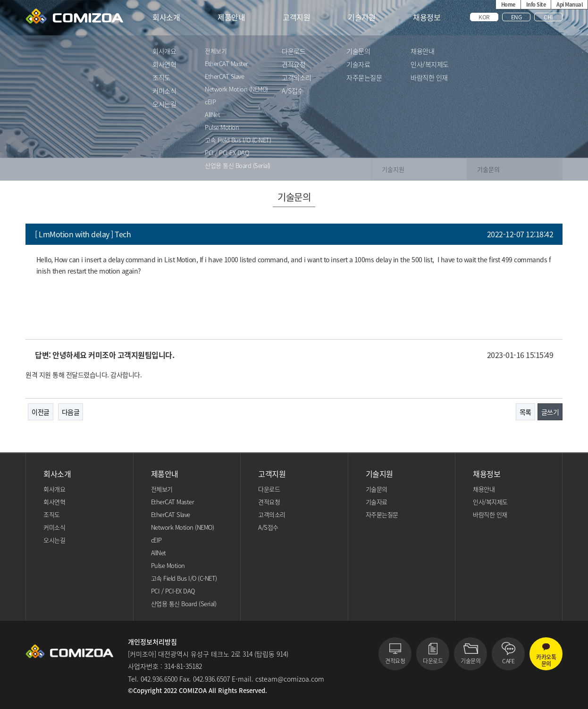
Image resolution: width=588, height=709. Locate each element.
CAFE (508, 661)
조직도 (161, 78)
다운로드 (294, 52)
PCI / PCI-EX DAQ (227, 153)
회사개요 (164, 52)
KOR (484, 17)
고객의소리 (297, 78)
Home (508, 4)
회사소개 (166, 17)
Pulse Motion (222, 128)
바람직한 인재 (429, 78)
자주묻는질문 (364, 78)
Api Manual (569, 4)
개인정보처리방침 (152, 642)
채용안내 (422, 52)
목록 (525, 412)
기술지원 (361, 17)
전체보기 (216, 51)
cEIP (210, 102)
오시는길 (164, 104)
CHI (548, 17)
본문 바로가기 (0, 0)
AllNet (212, 115)
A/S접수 (293, 91)
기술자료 (358, 65)
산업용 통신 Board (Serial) (238, 166)
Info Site (536, 4)
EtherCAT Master (227, 64)
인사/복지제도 (430, 65)
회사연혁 (164, 65)
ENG (517, 17)
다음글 (71, 412)
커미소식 (164, 91)
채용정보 (427, 17)
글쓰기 (550, 412)
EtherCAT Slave (224, 77)
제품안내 (231, 17)
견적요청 (294, 65)
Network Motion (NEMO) (236, 90)
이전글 (41, 412)
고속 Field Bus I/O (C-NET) (238, 141)
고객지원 (296, 17)
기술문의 (358, 52)
